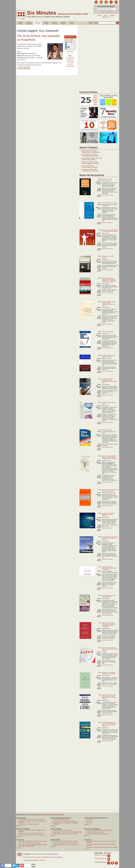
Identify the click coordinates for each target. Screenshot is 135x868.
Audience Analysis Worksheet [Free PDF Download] (100, 830)
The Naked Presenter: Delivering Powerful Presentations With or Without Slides (109, 381)
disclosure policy (57, 857)
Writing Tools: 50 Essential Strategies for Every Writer (109, 673)
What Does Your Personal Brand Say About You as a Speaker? (102, 847)
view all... (19, 826)
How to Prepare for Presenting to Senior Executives (31, 819)
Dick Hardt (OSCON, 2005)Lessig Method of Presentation (90, 170)
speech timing (70, 66)
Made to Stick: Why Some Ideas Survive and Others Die (110, 490)
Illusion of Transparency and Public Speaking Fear (31, 833)
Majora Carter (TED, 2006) (89, 151)
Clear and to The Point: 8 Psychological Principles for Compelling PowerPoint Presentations (109, 625)
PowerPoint (70, 60)
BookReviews (72, 23)
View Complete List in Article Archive (50, 815)
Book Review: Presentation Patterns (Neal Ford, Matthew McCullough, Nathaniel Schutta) (33, 845)
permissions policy (35, 857)
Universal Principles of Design (109, 203)
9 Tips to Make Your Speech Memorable (29, 824)
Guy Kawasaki (70, 58)
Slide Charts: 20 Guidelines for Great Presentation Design (33, 841)
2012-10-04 (90, 823)
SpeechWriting (20, 23)
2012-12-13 (90, 819)
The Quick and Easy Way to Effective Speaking (109, 596)
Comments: (69, 40)
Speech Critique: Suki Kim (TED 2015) (62, 830)
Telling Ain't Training (107, 430)
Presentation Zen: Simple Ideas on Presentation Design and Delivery (110, 538)
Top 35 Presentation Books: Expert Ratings (97, 834)
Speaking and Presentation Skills (73, 14)
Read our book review (107, 195)
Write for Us (106, 17)
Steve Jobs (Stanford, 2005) (90, 162)
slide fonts (70, 64)
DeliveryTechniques (29, 23)
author (43, 63)
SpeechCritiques (63, 23)
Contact (112, 15)
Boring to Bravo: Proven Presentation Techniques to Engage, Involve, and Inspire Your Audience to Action (109, 280)
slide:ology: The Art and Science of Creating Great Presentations (110, 231)
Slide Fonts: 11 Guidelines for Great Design (29, 843)
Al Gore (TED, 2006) (88, 166)
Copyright (34, 854)
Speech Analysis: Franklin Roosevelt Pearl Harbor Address (67, 832)
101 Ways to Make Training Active (61, 819)
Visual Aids (70, 51)
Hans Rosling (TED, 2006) (89, 154)
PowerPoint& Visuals (38, 23)
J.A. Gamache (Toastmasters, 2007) (92, 158)
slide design (70, 62)
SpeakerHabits (46, 23)
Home (99, 15)
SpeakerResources (55, 23)
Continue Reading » (24, 68)
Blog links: (68, 42)
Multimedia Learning (107, 179)
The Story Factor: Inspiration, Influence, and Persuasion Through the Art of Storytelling (109, 457)
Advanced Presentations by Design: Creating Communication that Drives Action (109, 304)
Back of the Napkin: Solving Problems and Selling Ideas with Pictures (110, 649)
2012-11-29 (90, 821)
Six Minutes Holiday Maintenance (95, 832)
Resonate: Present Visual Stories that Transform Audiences (108, 515)
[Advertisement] (54, 5)
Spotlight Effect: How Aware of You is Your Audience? (32, 835)
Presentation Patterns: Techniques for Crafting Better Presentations (109, 568)
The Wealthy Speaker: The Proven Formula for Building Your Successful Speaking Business (109, 724)
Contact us (42, 860)
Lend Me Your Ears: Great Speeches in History (108, 356)
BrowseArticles (91, 23)
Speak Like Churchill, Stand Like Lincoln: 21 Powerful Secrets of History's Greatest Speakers (109, 697)
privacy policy (45, 857)
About (106, 15)
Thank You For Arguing (108, 332)
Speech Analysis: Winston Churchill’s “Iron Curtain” (65, 834)
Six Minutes (42, 13)
